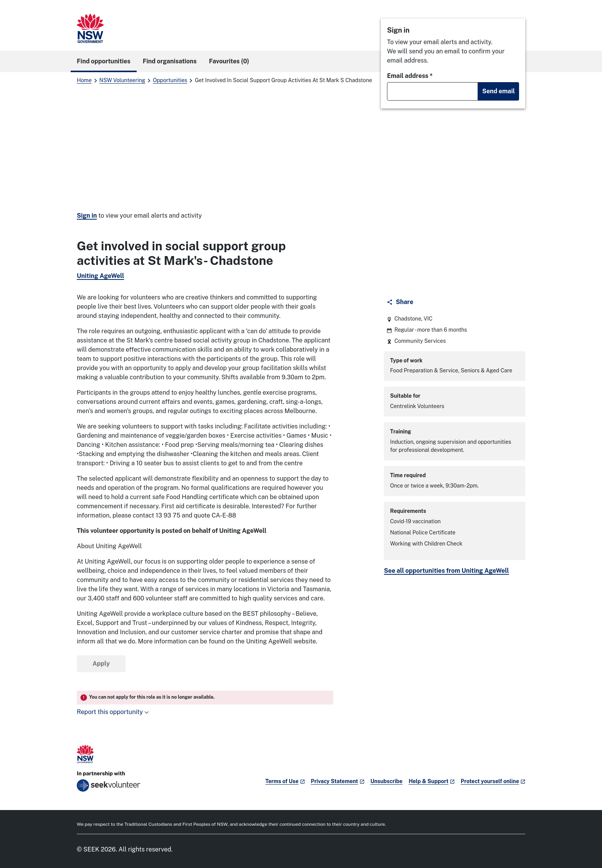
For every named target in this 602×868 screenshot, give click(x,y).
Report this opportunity (113, 712)
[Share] (401, 302)
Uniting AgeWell (100, 276)
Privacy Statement (338, 781)
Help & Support (432, 781)
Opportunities (170, 80)
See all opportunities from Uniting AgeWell (447, 571)
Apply (101, 664)
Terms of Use (285, 781)
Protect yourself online (493, 781)
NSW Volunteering (122, 80)
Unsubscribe (387, 781)
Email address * (410, 76)
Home (84, 80)
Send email (499, 91)
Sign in (87, 216)
